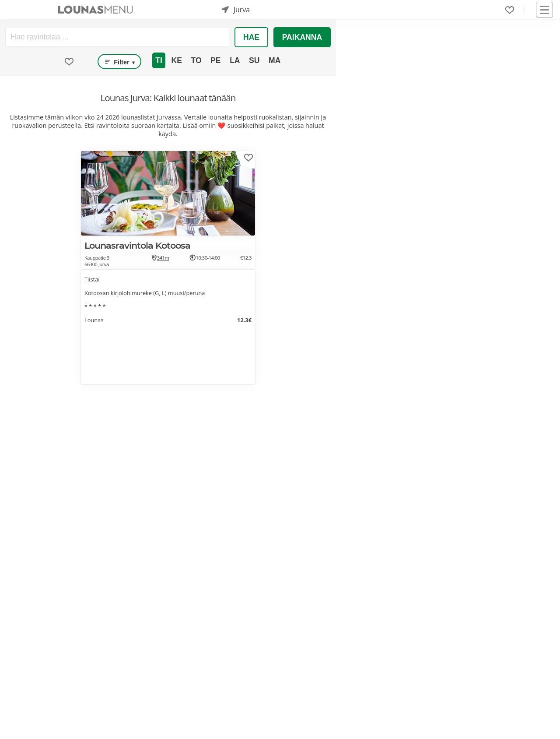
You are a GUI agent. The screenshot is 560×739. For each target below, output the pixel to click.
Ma (275, 60)
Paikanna (302, 37)
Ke (176, 60)
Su (254, 60)
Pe (215, 60)
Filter (119, 62)
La (235, 60)
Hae (251, 37)
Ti (159, 60)
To (196, 60)
